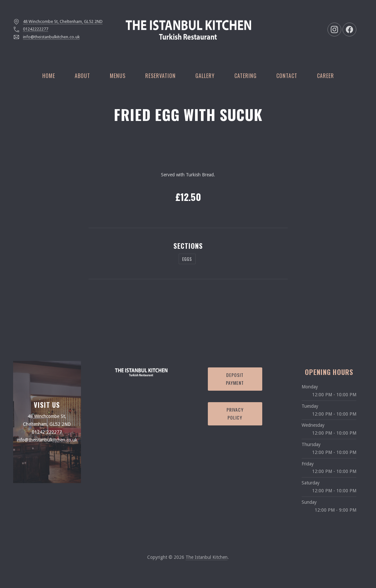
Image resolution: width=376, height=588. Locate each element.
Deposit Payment (235, 379)
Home (49, 76)
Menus (118, 76)
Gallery (205, 76)
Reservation (160, 76)
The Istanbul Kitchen (207, 557)
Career (326, 76)
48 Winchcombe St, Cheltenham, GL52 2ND (63, 21)
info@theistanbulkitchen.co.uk (51, 37)
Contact (287, 76)
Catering (246, 76)
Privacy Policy (235, 414)
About (82, 76)
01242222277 (36, 29)
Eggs (187, 259)
